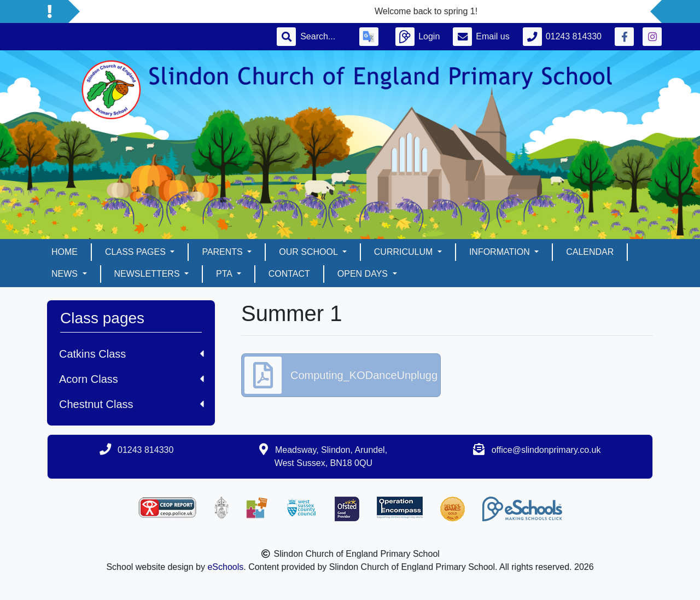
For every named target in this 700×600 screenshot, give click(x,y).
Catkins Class (132, 354)
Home (65, 252)
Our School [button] (309, 252)
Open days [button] (364, 274)
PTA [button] (225, 274)
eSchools (225, 567)
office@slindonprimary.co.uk (546, 450)
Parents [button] (223, 252)
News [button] (66, 274)
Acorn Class (132, 379)
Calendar (590, 252)
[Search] (323, 37)
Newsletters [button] (148, 274)
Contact (289, 274)
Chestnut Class (132, 404)
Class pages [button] (136, 252)
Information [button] (501, 252)
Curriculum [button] (405, 252)
